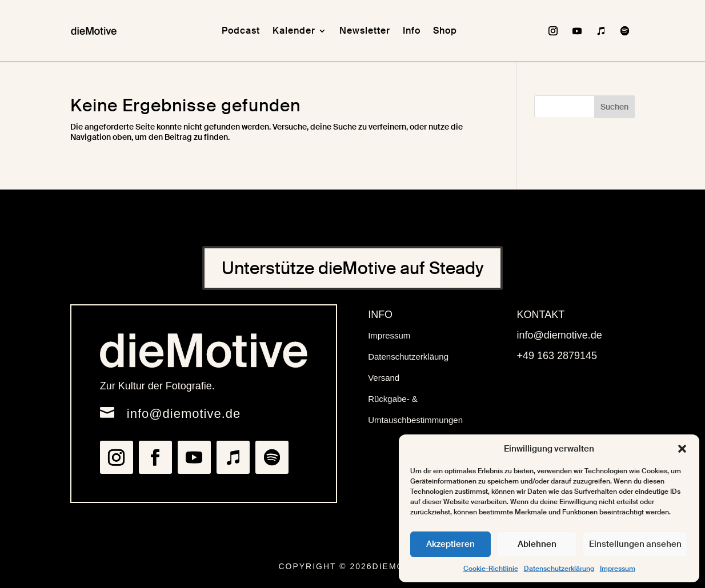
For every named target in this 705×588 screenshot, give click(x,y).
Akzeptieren (450, 544)
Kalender (294, 31)
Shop (445, 31)
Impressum (618, 569)
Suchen (614, 107)
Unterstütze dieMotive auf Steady (352, 268)
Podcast (241, 31)
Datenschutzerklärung (559, 569)
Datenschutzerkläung (408, 357)
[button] (682, 449)
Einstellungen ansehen (635, 544)
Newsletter (365, 31)
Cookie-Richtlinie (491, 569)
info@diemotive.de (184, 414)
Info (412, 31)
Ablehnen (537, 544)
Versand (384, 378)
